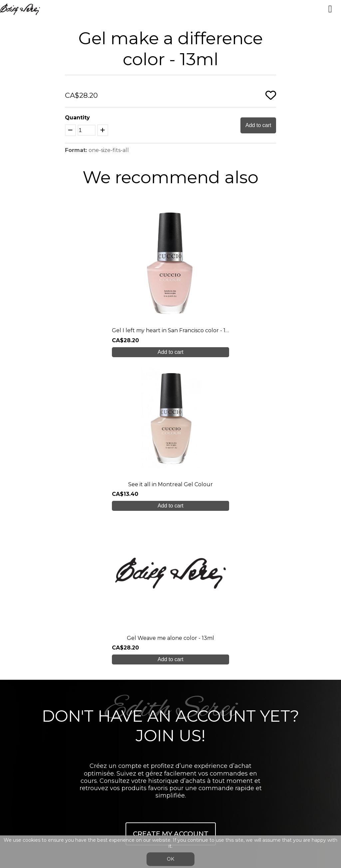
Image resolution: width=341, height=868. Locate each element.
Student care (171, 669)
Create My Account (171, 526)
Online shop (171, 682)
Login (164, 751)
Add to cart (258, 125)
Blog (170, 696)
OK (170, 859)
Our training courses (170, 656)
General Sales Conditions (171, 735)
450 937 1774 (172, 627)
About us (170, 643)
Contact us (171, 709)
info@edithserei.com (170, 722)
